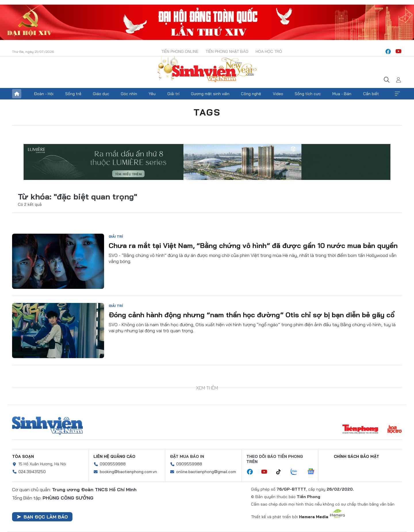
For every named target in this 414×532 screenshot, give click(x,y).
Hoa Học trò (269, 51)
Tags (207, 112)
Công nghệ (251, 94)
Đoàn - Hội (44, 94)
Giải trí (173, 94)
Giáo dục (101, 94)
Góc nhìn (129, 94)
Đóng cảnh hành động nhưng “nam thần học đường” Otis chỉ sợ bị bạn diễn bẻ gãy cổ (252, 315)
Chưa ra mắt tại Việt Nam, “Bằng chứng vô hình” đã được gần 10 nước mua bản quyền (253, 245)
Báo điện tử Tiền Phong (207, 70)
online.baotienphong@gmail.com (206, 472)
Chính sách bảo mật (356, 456)
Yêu (152, 94)
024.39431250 (32, 472)
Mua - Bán (342, 94)
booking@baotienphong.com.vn (128, 472)
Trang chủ (17, 94)
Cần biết (371, 94)
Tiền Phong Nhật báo (227, 51)
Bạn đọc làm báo (42, 517)
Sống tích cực (308, 94)
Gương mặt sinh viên (210, 94)
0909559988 (113, 464)
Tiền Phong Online (180, 51)
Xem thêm (397, 94)
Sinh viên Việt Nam (47, 426)
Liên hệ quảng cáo (114, 456)
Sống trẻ (73, 94)
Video (278, 94)
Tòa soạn (23, 456)
